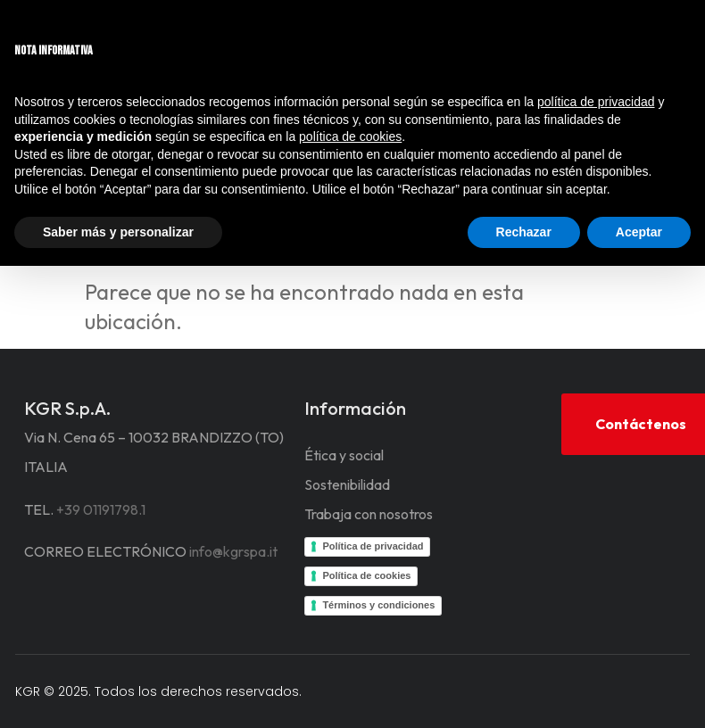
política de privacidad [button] (596, 102)
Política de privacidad (373, 546)
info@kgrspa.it (233, 551)
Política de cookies (366, 575)
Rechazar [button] (524, 232)
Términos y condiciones (378, 605)
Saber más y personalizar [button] (118, 232)
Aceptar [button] (639, 232)
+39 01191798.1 (101, 509)
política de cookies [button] (350, 136)
